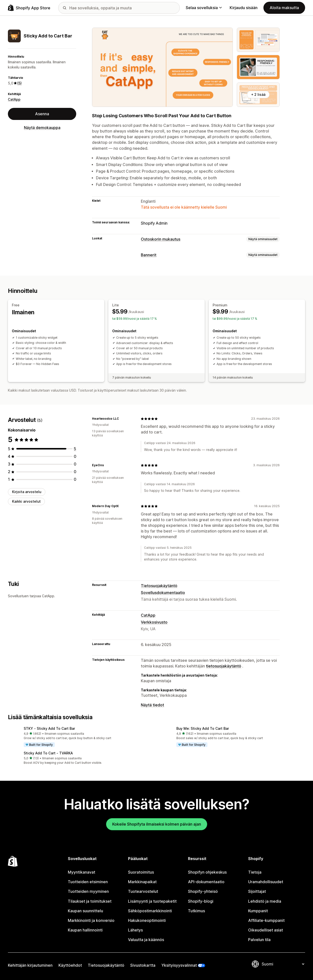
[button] (80, 737)
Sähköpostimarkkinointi (150, 911)
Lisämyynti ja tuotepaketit (152, 901)
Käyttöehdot (70, 965)
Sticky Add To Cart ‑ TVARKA (48, 753)
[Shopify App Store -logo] (29, 8)
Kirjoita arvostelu (27, 492)
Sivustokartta (143, 965)
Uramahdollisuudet (266, 882)
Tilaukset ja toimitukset (90, 901)
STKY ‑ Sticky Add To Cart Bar (49, 728)
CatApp (14, 99)
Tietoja (255, 872)
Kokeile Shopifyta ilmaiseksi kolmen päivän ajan (157, 824)
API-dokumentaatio (206, 882)
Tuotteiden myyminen (88, 891)
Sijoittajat (257, 891)
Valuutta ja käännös (146, 940)
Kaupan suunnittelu (85, 911)
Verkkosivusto (154, 622)
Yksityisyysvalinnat (179, 965)
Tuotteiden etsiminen (88, 882)
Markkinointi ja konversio (91, 921)
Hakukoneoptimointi (147, 921)
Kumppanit (258, 911)
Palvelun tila (259, 940)
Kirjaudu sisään (244, 8)
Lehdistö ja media (265, 901)
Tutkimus (196, 911)
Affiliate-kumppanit (266, 921)
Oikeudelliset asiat (266, 930)
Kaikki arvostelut (26, 501)
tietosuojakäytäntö (224, 666)
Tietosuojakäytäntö (159, 586)
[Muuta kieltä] (283, 964)
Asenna (42, 114)
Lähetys (135, 930)
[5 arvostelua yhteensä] (75, 449)
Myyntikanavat (82, 872)
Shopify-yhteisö (203, 891)
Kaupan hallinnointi (85, 930)
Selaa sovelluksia (204, 8)
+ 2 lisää (258, 94)
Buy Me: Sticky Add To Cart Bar (203, 728)
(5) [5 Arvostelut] (19, 83)
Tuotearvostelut (143, 891)
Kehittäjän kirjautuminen (30, 965)
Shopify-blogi (201, 901)
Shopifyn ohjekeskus (207, 872)
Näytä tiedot (152, 705)
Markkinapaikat (142, 882)
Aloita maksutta (284, 8)
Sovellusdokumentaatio (163, 593)
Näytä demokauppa (42, 128)
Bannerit (149, 255)
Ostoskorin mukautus (161, 239)
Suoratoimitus (141, 872)
